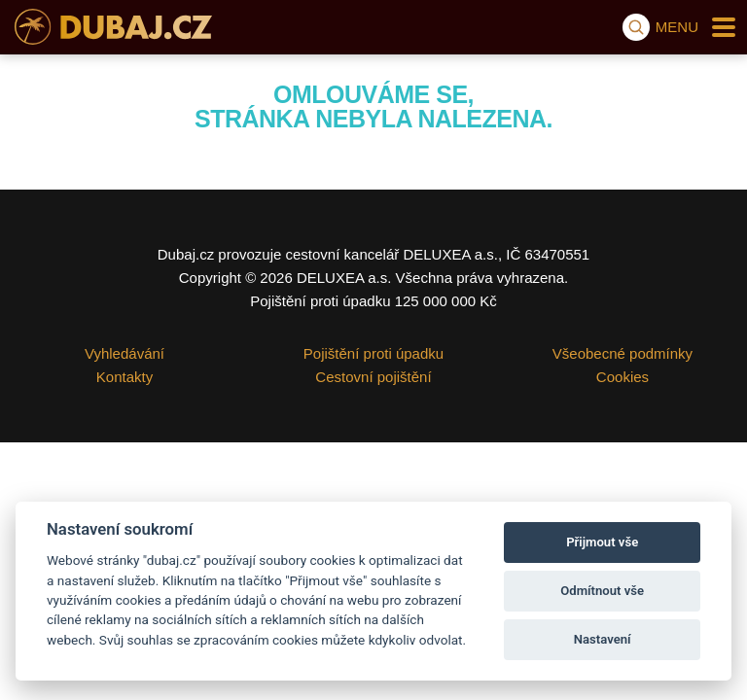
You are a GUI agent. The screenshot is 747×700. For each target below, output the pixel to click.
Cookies (622, 377)
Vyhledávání (124, 353)
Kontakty (124, 377)
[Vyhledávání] (636, 27)
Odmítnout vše (602, 591)
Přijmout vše (602, 542)
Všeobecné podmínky (622, 353)
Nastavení (603, 639)
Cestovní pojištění (373, 377)
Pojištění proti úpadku (373, 353)
